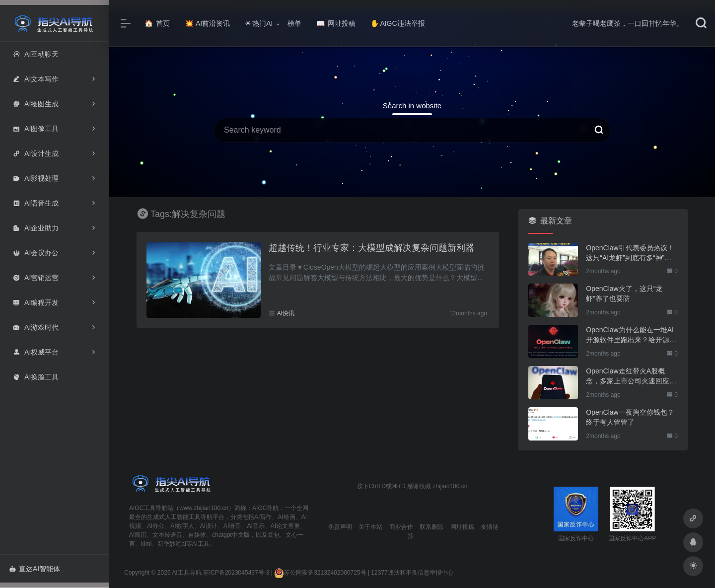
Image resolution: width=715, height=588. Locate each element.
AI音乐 (255, 526)
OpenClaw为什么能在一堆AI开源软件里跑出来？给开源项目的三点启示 (631, 335)
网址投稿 (336, 23)
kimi (146, 544)
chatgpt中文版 (231, 535)
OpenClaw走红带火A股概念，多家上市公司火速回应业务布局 (631, 376)
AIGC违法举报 (397, 23)
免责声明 (340, 527)
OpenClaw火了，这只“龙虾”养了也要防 (624, 294)
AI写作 (263, 517)
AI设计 (209, 526)
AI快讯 (286, 313)
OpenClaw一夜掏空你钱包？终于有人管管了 (630, 417)
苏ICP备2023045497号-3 (236, 573)
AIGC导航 (265, 508)
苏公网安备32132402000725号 (320, 573)
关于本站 (370, 527)
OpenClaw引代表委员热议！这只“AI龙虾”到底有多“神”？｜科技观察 (630, 253)
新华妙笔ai (172, 544)
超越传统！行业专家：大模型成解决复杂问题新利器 (371, 248)
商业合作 (401, 527)
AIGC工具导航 (148, 508)
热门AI (259, 23)
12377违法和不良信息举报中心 (412, 573)
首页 (157, 23)
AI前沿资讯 (207, 23)
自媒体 (197, 535)
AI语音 (232, 526)
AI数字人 (182, 526)
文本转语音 (167, 535)
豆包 (274, 535)
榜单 (294, 23)
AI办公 (156, 526)
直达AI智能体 (35, 569)
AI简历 (138, 535)
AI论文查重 (285, 526)
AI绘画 (286, 517)
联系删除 (431, 527)
